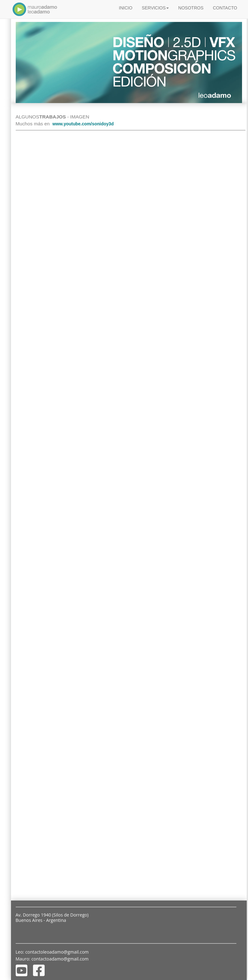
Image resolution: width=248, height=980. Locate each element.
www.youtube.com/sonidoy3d (83, 124)
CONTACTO (225, 8)
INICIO (126, 8)
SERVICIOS (155, 8)
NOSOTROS (191, 8)
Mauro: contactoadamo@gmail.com (52, 959)
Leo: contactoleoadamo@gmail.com (52, 952)
